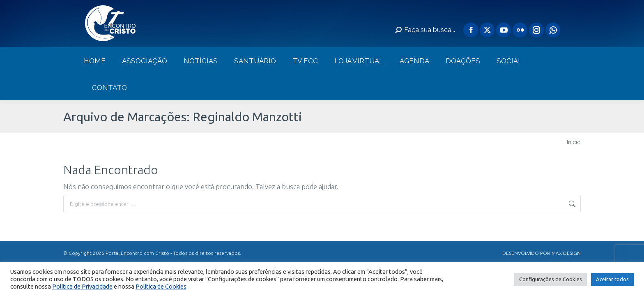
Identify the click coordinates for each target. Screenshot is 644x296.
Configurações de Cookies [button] (551, 279)
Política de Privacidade (82, 286)
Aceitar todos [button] (612, 279)
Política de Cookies (161, 286)
